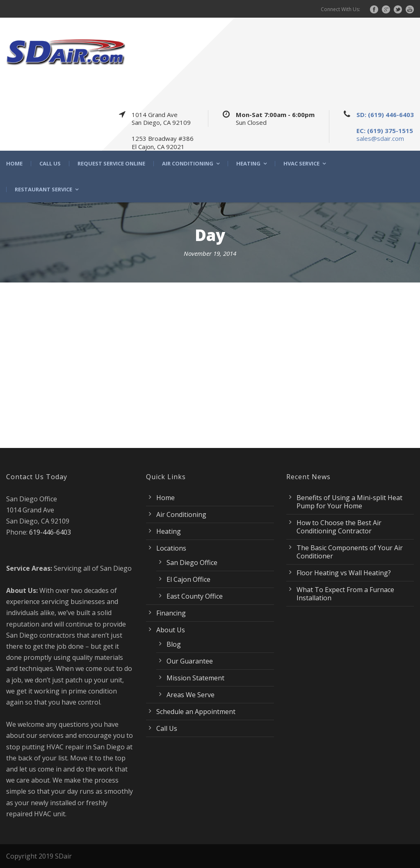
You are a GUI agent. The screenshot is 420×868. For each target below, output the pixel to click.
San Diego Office (192, 563)
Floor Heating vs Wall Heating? (344, 573)
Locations (171, 548)
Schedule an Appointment (196, 712)
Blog (174, 644)
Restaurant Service (43, 189)
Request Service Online (111, 164)
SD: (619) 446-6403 (385, 115)
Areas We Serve (191, 695)
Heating (248, 164)
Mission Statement (195, 678)
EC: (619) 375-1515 (385, 131)
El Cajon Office (188, 579)
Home (14, 164)
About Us (171, 630)
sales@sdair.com (380, 138)
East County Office (195, 596)
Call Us (50, 164)
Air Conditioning (188, 164)
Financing (171, 613)
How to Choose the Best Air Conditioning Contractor (339, 527)
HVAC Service (301, 164)
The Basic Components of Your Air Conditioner (350, 552)
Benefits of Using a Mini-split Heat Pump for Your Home (349, 502)
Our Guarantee (190, 661)
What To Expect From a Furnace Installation (345, 594)
